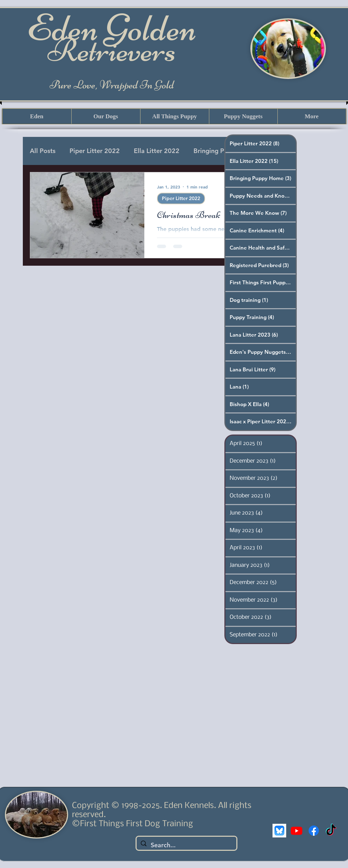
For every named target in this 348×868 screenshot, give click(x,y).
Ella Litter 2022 (157, 151)
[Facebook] (314, 831)
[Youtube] (297, 831)
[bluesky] (279, 831)
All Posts (43, 151)
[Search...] (186, 845)
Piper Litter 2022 (95, 151)
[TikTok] (331, 831)
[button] (106, 116)
